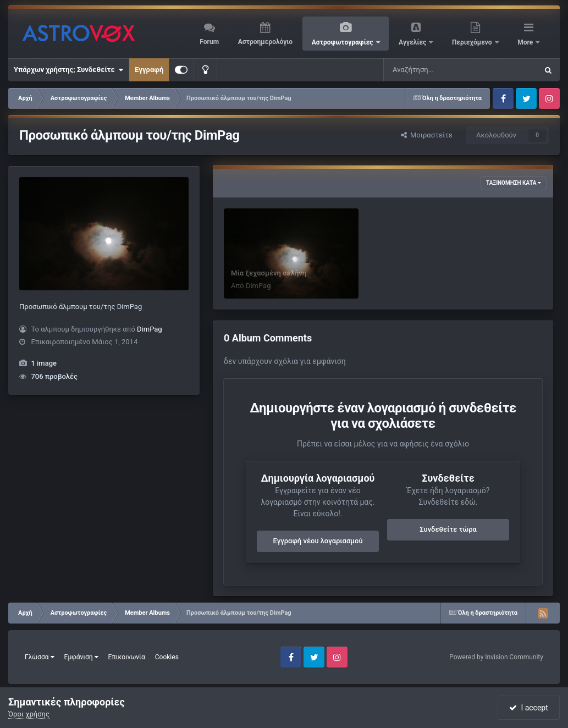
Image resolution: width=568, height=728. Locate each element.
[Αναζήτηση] (438, 70)
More (526, 42)
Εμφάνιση (81, 657)
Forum (209, 42)
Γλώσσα (40, 657)
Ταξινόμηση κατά (514, 183)
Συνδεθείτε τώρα (448, 529)
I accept (528, 708)
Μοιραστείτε (427, 135)
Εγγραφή (149, 70)
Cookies (167, 657)
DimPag (150, 329)
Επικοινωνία (127, 657)
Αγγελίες (413, 42)
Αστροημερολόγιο (265, 42)
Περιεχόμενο (473, 42)
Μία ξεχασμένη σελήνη (269, 273)
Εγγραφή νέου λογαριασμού (318, 541)
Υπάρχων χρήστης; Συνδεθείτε (68, 70)
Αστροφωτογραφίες (343, 42)
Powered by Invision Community (496, 657)
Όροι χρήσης (29, 714)
